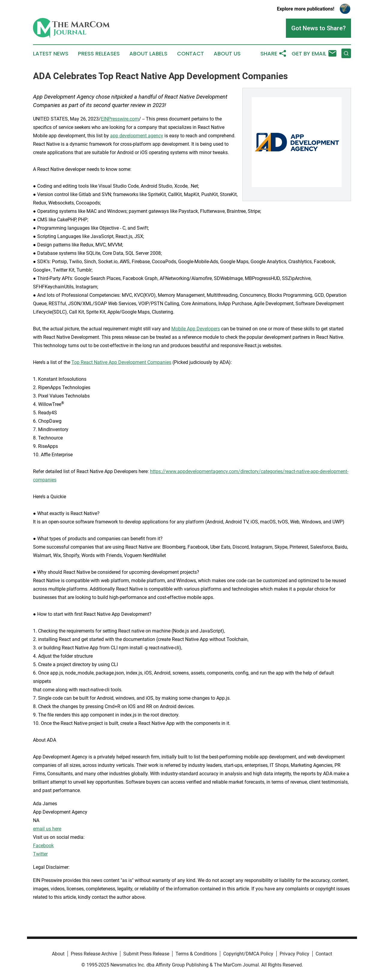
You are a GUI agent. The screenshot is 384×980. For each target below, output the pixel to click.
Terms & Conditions (196, 954)
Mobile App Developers (196, 329)
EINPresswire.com (120, 119)
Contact (190, 54)
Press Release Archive (94, 954)
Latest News (51, 54)
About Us (227, 54)
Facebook (43, 846)
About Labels (148, 54)
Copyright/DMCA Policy (248, 954)
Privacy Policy (294, 954)
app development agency (137, 136)
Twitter (40, 854)
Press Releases (99, 54)
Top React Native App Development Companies (121, 362)
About (58, 954)
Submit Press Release (146, 954)
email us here (47, 829)
